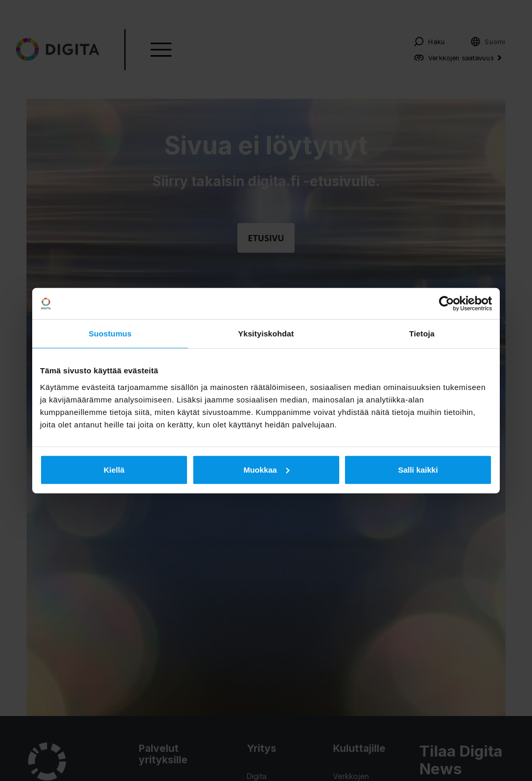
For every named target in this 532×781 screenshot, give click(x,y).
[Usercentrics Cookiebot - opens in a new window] (447, 304)
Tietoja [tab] (422, 334)
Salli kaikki (418, 469)
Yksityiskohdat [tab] (266, 334)
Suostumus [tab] (110, 334)
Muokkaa (267, 469)
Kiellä (114, 469)
